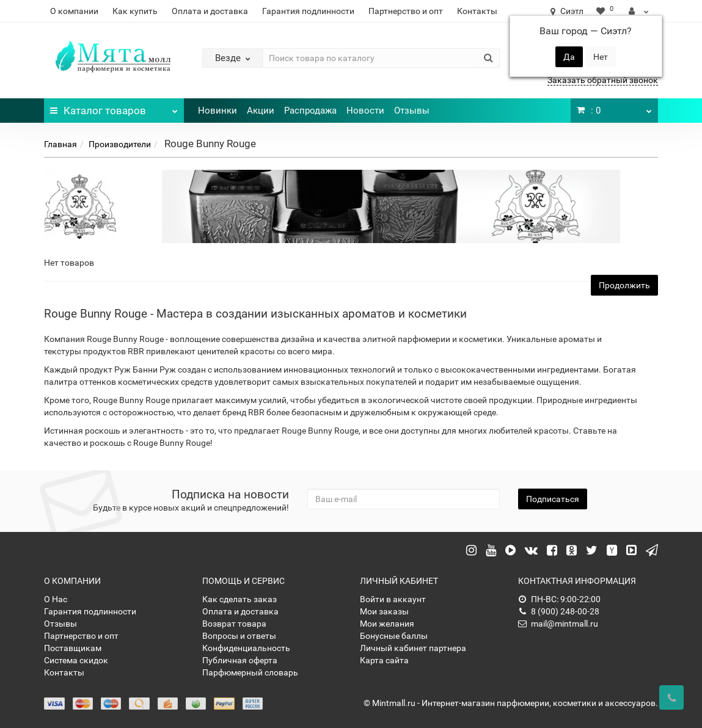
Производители (120, 144)
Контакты (477, 11)
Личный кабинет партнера (413, 648)
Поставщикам (73, 648)
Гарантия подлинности (308, 11)
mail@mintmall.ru (558, 624)
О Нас (56, 599)
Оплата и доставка (210, 11)
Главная (60, 144)
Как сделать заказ (239, 599)
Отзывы (412, 111)
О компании (74, 11)
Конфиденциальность (246, 648)
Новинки (218, 111)
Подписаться (553, 499)
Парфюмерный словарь (250, 672)
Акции (261, 111)
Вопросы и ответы (239, 636)
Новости (365, 111)
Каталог (114, 107)
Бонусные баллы (394, 636)
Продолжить (624, 285)
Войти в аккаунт (393, 599)
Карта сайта (384, 660)
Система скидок (76, 660)
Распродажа (310, 111)
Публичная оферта (240, 660)
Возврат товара (234, 624)
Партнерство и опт (406, 11)
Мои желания (387, 624)
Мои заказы (384, 611)
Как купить (135, 11)
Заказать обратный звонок (603, 80)
